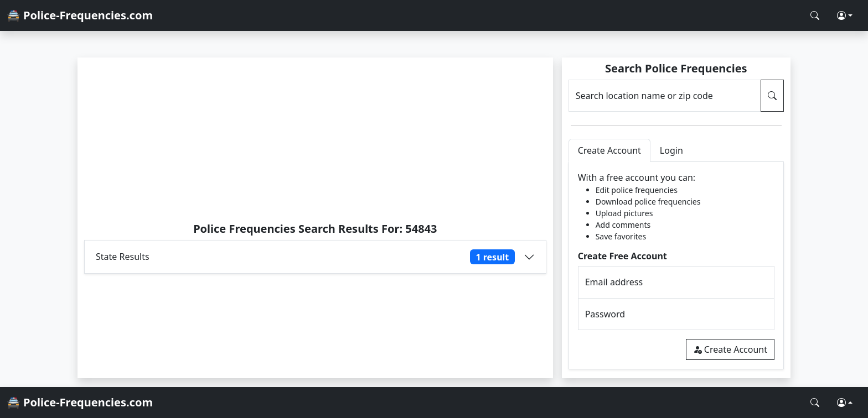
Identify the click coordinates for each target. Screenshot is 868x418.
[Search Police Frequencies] (815, 15)
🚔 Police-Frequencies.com (80, 15)
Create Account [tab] (609, 150)
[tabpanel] (676, 266)
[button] (845, 15)
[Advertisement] (315, 139)
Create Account (730, 349)
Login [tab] (671, 150)
